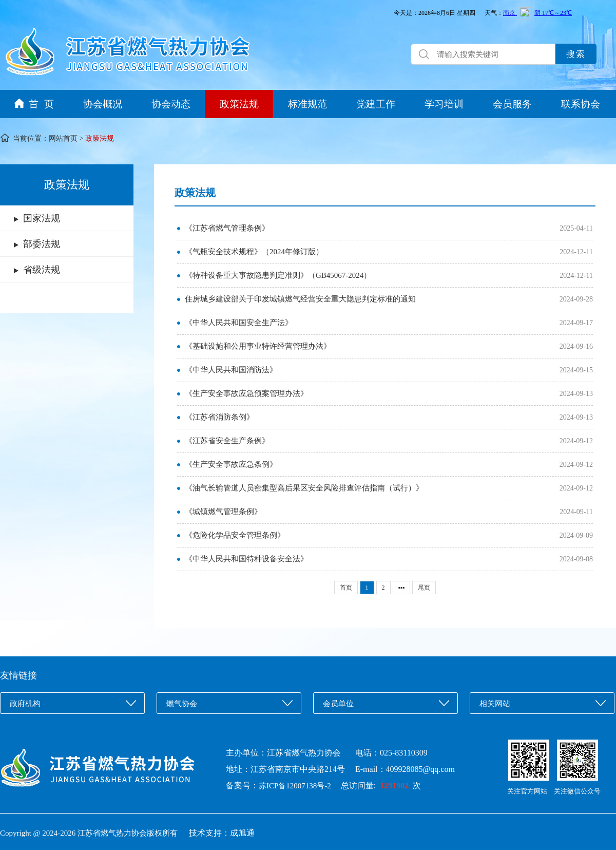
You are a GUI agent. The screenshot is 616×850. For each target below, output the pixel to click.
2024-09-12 (576, 441)
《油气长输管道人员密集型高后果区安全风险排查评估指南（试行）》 (304, 488)
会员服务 (512, 104)
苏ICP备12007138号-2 (299, 786)
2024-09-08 (576, 559)
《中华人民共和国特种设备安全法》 (246, 559)
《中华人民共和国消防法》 (231, 370)
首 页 (34, 104)
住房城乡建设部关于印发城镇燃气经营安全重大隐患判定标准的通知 (300, 299)
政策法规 (239, 104)
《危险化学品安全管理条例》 (235, 535)
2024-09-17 (576, 323)
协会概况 (103, 104)
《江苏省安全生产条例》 (227, 441)
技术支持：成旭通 (222, 833)
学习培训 (444, 104)
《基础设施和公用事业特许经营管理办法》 (258, 346)
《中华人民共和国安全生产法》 (239, 323)
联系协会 (581, 104)
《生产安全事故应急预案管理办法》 (246, 393)
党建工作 (376, 104)
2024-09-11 (576, 512)
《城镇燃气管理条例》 (223, 512)
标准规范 (307, 104)
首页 (346, 588)
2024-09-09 (576, 535)
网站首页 (63, 138)
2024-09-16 (576, 346)
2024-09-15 (576, 370)
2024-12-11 (576, 252)
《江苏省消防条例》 (219, 417)
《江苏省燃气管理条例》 (227, 228)
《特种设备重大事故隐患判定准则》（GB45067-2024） (278, 275)
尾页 (424, 588)
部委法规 (42, 244)
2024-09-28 (576, 299)
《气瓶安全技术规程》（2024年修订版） (254, 252)
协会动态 (171, 104)
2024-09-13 (576, 394)
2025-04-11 (576, 228)
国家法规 (42, 218)
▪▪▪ (402, 588)
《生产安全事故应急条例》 (231, 464)
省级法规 (42, 270)
